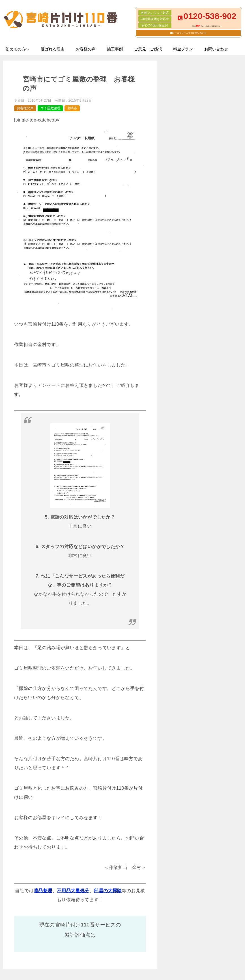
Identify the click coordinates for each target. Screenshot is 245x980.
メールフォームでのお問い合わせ (190, 33)
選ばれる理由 (53, 49)
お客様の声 (86, 49)
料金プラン (183, 49)
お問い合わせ (216, 49)
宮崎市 (72, 108)
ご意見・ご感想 (148, 49)
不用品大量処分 (73, 891)
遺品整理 (43, 891)
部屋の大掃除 (108, 891)
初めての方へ (18, 49)
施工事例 (115, 49)
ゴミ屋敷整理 (50, 108)
